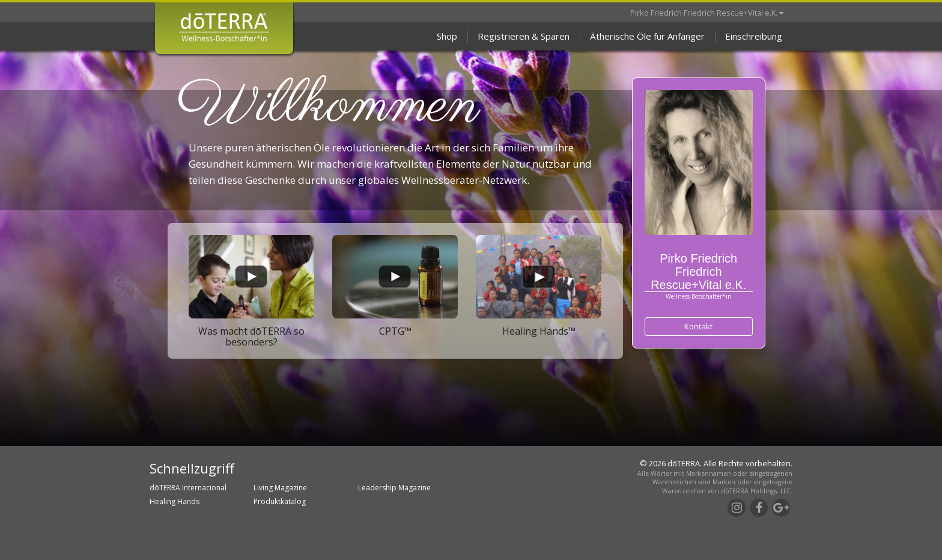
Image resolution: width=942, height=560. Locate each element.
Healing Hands (175, 501)
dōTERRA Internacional (188, 488)
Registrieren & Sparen (524, 36)
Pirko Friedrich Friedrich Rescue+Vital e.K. (707, 13)
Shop (447, 36)
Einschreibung (754, 36)
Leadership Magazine (394, 488)
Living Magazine (280, 488)
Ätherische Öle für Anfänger (647, 36)
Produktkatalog (280, 501)
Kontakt (698, 326)
